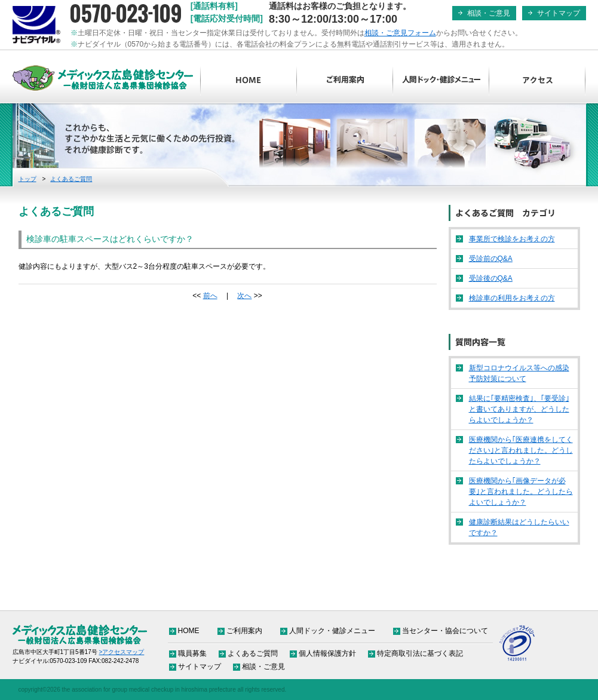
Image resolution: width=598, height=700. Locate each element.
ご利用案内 (345, 81)
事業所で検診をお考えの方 (512, 239)
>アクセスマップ (122, 652)
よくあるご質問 (71, 179)
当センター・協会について (445, 631)
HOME (249, 81)
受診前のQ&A (491, 259)
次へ (244, 296)
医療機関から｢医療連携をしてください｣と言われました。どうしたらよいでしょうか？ (521, 450)
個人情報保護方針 (327, 653)
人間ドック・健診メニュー (441, 81)
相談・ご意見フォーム (400, 33)
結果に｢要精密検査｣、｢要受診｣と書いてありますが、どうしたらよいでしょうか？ (519, 409)
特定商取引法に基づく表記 (420, 653)
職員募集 (192, 653)
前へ (210, 296)
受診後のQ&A (491, 278)
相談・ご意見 (489, 13)
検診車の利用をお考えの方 (512, 298)
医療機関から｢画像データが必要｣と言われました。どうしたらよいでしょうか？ (521, 492)
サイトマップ (559, 13)
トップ (27, 179)
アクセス (537, 81)
